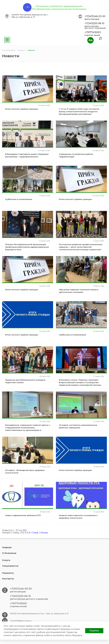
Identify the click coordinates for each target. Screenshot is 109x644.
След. (35, 533)
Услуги (6, 560)
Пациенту (8, 573)
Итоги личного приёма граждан (22, 109)
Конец (44, 533)
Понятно (94, 631)
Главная (7, 547)
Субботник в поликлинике (19, 199)
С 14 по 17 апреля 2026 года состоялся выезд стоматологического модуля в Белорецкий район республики (79, 111)
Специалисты (10, 566)
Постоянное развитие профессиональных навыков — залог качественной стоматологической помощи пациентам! (81, 247)
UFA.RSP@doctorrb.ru (21, 621)
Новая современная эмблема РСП (23, 515)
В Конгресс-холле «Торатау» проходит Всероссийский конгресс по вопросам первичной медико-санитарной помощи (80, 382)
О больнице (9, 553)
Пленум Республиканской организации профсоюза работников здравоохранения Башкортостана (27, 247)
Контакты (8, 579)
